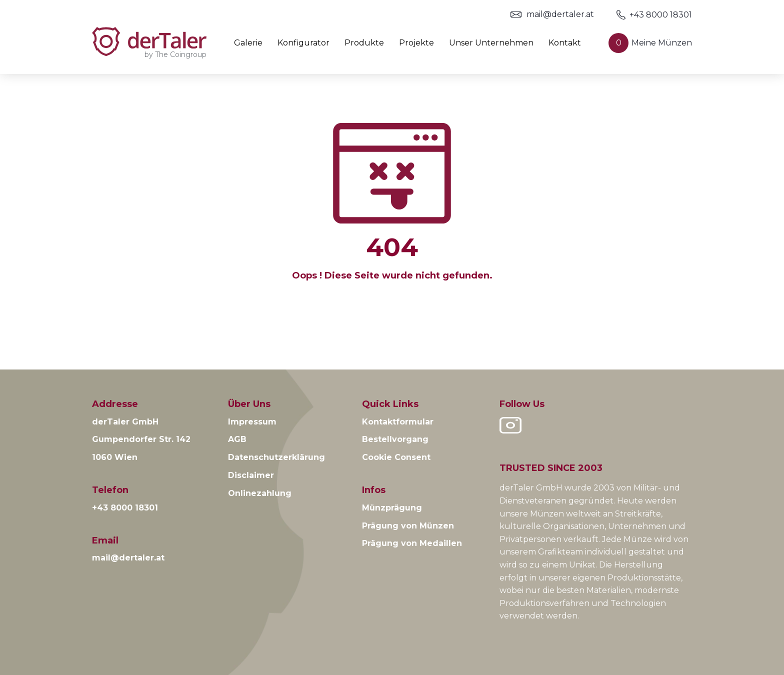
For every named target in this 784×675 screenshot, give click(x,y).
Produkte (364, 43)
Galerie (248, 43)
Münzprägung (392, 508)
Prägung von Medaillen (412, 543)
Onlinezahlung (260, 493)
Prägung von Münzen (408, 526)
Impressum (252, 422)
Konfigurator (303, 43)
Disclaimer (251, 475)
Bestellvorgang (395, 439)
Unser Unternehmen (491, 43)
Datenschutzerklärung (276, 457)
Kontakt (565, 43)
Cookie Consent (396, 457)
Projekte (416, 43)
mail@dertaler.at (552, 14)
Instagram (510, 425)
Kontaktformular (398, 422)
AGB (237, 439)
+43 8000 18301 (654, 15)
